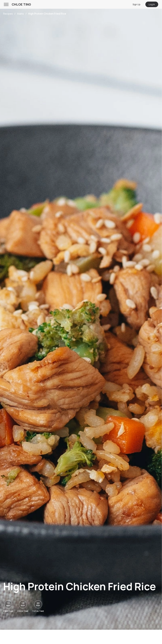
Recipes (8, 14)
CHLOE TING (21, 4)
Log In (152, 4)
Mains (20, 14)
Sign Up (137, 4)
